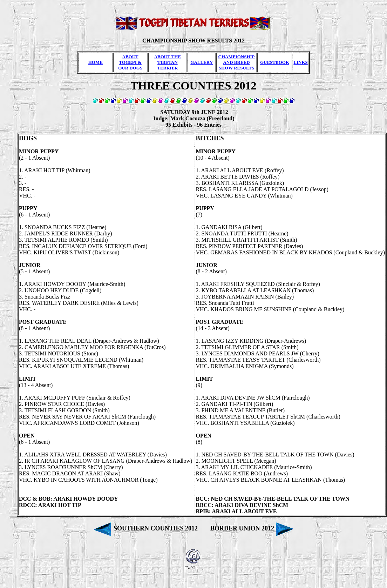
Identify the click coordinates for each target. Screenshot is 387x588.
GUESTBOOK (275, 62)
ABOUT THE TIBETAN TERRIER (168, 62)
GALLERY (202, 62)
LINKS (300, 62)
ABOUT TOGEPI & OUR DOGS (130, 62)
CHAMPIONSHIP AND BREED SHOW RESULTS (237, 62)
